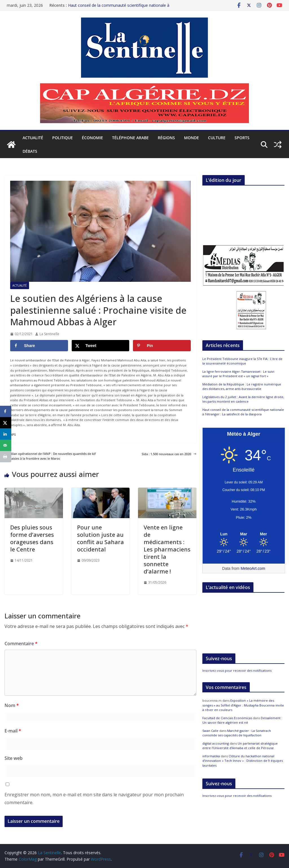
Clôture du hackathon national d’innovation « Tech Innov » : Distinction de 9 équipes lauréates (243, 761)
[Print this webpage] (6, 457)
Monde (191, 138)
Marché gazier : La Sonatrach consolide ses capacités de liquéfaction (237, 733)
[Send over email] (6, 445)
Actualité (33, 138)
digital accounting (216, 743)
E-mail (13, 731)
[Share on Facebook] (39, 346)
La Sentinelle (49, 334)
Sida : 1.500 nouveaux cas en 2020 (169, 454)
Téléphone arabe (130, 138)
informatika (211, 756)
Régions (166, 138)
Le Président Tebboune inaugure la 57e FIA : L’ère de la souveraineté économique (242, 361)
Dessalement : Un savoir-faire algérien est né (242, 720)
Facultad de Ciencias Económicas (227, 718)
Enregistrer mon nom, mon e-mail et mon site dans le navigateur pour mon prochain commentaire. (94, 799)
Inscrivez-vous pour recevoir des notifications (237, 670)
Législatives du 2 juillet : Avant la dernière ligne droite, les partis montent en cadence (243, 399)
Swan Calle (210, 731)
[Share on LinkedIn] (6, 434)
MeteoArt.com (253, 568)
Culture (217, 138)
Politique (63, 138)
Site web (14, 758)
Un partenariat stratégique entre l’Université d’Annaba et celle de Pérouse (240, 746)
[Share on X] (101, 346)
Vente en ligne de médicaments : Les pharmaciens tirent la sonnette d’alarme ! (167, 549)
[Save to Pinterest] (162, 346)
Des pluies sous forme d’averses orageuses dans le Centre (32, 538)
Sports (242, 138)
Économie (92, 138)
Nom (12, 705)
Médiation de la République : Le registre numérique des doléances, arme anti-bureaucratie (242, 387)
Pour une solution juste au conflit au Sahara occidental (100, 538)
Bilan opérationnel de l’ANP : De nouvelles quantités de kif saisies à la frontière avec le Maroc (50, 456)
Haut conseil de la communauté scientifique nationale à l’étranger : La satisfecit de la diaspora (119, 8)
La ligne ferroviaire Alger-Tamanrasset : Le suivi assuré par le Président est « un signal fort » (238, 374)
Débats (30, 151)
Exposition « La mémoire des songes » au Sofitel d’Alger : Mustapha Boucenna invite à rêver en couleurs (243, 705)
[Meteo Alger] (244, 534)
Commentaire (21, 644)
